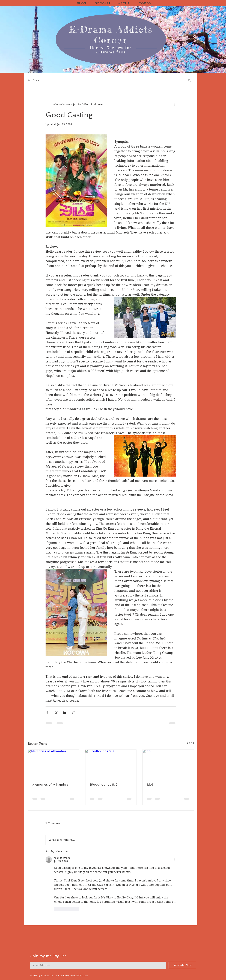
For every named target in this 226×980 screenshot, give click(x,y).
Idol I (151, 784)
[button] (189, 80)
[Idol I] (168, 764)
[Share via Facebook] (47, 712)
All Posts (33, 80)
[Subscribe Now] (182, 965)
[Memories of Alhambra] (54, 764)
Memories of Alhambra (50, 784)
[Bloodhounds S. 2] (111, 764)
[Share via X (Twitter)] (56, 712)
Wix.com (84, 975)
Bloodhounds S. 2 (104, 784)
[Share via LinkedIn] (65, 712)
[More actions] (174, 104)
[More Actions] (174, 860)
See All (190, 743)
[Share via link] (73, 712)
